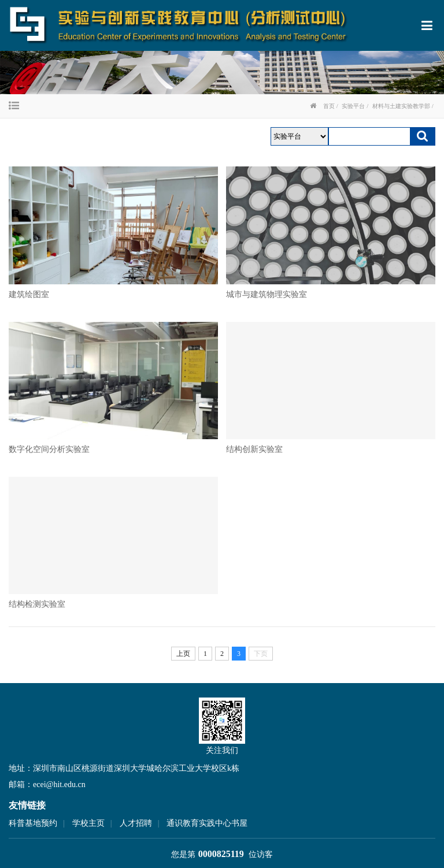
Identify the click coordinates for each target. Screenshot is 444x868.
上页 (183, 654)
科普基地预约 (33, 823)
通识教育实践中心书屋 (207, 823)
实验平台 (353, 106)
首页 (329, 106)
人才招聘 (136, 823)
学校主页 (88, 823)
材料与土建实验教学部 (401, 106)
